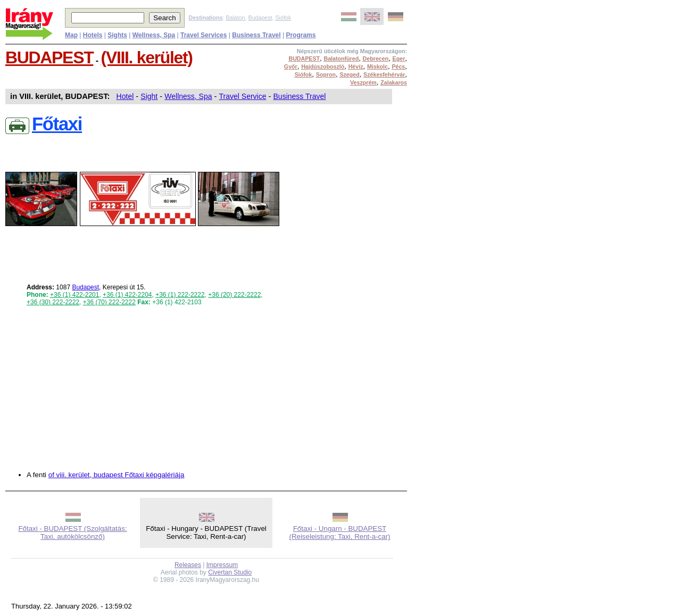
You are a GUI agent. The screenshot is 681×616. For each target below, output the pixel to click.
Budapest (260, 18)
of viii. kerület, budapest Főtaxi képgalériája (117, 475)
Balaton (235, 18)
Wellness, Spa (188, 96)
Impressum (222, 565)
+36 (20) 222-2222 (234, 295)
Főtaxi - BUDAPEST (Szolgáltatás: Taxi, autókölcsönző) (72, 532)
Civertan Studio (230, 572)
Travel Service (243, 96)
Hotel (125, 96)
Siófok (283, 18)
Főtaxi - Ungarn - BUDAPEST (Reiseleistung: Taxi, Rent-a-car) (339, 532)
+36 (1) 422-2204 (127, 295)
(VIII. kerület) (147, 57)
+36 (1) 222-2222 (180, 295)
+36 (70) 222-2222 (109, 302)
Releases (188, 565)
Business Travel (300, 96)
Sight (149, 96)
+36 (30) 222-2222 (53, 302)
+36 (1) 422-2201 (74, 295)
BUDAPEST (49, 57)
